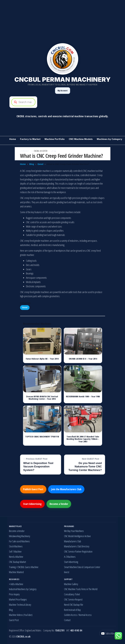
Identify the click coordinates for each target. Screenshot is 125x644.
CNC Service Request (73, 599)
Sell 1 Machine (15, 551)
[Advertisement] (62, 21)
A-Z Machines (70, 557)
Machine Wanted (16, 572)
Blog (32, 164)
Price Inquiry (14, 594)
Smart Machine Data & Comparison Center (82, 567)
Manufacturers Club (73, 541)
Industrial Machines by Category (23, 589)
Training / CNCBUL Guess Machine (24, 567)
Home (13, 139)
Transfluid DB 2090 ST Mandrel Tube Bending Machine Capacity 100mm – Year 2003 (83, 439)
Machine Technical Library (20, 605)
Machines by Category (110, 139)
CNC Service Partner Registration (78, 551)
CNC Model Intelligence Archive (77, 536)
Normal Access (85, 615)
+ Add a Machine (16, 584)
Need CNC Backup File (74, 605)
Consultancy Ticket (72, 594)
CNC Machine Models (81, 139)
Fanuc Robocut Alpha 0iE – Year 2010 (42, 359)
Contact (67, 620)
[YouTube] (108, 633)
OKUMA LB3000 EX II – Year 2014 (83, 359)
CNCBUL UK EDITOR (41, 151)
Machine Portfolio (55, 139)
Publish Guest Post (33, 489)
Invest (67, 572)
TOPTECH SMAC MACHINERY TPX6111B (42, 436)
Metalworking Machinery (20, 536)
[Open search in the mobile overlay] (63, 102)
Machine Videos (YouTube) (21, 615)
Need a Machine (16, 557)
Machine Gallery (71, 584)
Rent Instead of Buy (72, 610)
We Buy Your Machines (74, 531)
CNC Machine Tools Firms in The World (81, 589)
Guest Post (14, 620)
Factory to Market (30, 139)
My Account (63, 91)
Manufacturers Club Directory (77, 546)
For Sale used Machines (19, 541)
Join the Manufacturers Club (66, 489)
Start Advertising (32, 504)
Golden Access (71, 615)
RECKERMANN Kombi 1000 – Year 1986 (83, 396)
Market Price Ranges (18, 599)
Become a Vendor (59, 504)
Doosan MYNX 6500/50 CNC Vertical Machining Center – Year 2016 (42, 398)
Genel (40, 164)
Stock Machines (16, 546)
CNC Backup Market (17, 562)
